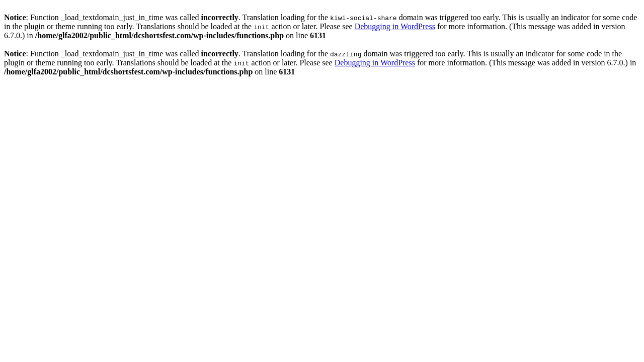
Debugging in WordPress (395, 26)
